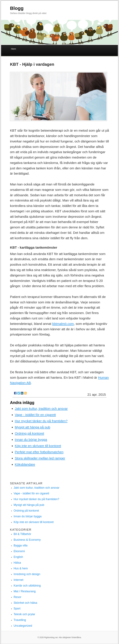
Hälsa (17, 563)
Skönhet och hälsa (25, 603)
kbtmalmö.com (63, 324)
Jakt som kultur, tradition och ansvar (41, 409)
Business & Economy (27, 540)
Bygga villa (20, 545)
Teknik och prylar (24, 614)
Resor (17, 597)
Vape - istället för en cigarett (35, 415)
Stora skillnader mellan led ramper (40, 458)
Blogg (17, 8)
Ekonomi (19, 551)
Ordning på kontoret (30, 433)
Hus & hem (21, 568)
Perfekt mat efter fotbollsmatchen (39, 452)
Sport (17, 609)
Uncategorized (23, 626)
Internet (18, 580)
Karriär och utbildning (27, 586)
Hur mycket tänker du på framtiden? (41, 421)
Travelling (20, 620)
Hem (14, 49)
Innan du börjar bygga (31, 440)
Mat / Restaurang (25, 591)
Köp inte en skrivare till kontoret (38, 446)
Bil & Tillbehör (22, 534)
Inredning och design (27, 574)
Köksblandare (25, 464)
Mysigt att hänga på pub (33, 427)
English (18, 557)
